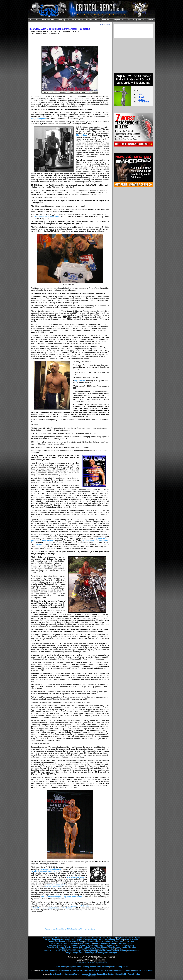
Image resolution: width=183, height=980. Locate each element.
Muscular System (56, 945)
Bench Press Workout (75, 942)
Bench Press (49, 951)
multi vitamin (48, 541)
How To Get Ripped (133, 938)
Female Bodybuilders (106, 945)
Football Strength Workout (89, 949)
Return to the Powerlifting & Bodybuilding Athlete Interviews (70, 929)
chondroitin (104, 541)
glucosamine (89, 541)
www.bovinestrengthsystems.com (45, 871)
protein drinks (103, 539)
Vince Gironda (102, 947)
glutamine (35, 541)
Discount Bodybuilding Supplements (88, 938)
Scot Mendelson (42, 217)
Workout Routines (131, 940)
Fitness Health (121, 974)
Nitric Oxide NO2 (102, 970)
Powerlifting (52, 947)
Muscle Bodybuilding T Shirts (84, 947)
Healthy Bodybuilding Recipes (75, 945)
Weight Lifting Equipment (74, 940)
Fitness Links (60, 951)
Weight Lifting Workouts (114, 940)
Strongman (71, 967)
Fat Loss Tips (91, 976)
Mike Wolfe (55, 217)
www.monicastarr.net (56, 885)
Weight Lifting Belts (107, 949)
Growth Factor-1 (67, 938)
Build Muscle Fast (105, 951)
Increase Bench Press (92, 942)
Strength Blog (91, 951)
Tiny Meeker (79, 381)
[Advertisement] (70, 40)
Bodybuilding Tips (86, 943)
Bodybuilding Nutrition (106, 974)
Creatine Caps (89, 970)
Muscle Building (134, 974)
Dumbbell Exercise (64, 947)
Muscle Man (92, 945)
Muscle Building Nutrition (86, 967)
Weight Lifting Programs (54, 940)
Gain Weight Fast (109, 938)
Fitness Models (60, 967)
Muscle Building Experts (119, 967)
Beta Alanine (77, 970)
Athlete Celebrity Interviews (104, 943)
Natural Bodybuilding (51, 938)
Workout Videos (133, 951)
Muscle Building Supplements (121, 970)
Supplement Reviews (73, 974)
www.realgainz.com (54, 887)
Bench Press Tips (57, 974)
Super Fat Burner (65, 970)
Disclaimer (102, 963)
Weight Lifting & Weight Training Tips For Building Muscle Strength (91, 953)
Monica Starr (82, 135)
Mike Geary (120, 949)
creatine (39, 545)
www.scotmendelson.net (51, 869)
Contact (86, 963)
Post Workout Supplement (143, 970)
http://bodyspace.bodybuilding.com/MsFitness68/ (61, 897)
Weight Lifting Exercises (124, 945)
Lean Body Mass (56, 943)
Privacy (93, 963)
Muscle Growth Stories (125, 943)
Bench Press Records (110, 942)
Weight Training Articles (94, 940)
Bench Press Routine (57, 942)
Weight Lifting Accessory (68, 949)
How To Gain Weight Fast (75, 951)
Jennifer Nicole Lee (129, 947)
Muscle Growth (103, 967)
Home (78, 963)
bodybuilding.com (38, 119)
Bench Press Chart (127, 942)
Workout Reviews (119, 951)
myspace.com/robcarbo (79, 906)
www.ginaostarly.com (75, 877)
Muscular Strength (89, 974)
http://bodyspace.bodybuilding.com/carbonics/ (53, 908)
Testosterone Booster (49, 970)
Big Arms (121, 938)
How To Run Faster (71, 943)
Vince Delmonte (114, 947)
